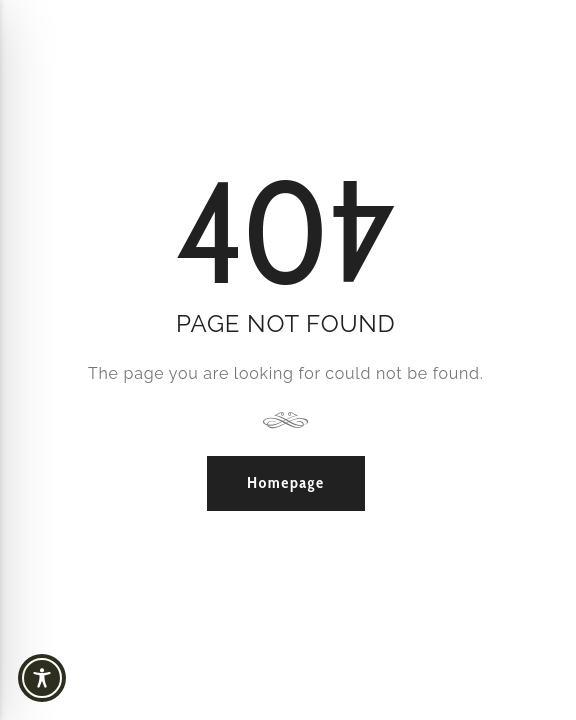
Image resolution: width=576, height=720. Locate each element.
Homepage (286, 482)
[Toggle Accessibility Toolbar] (80, 678)
